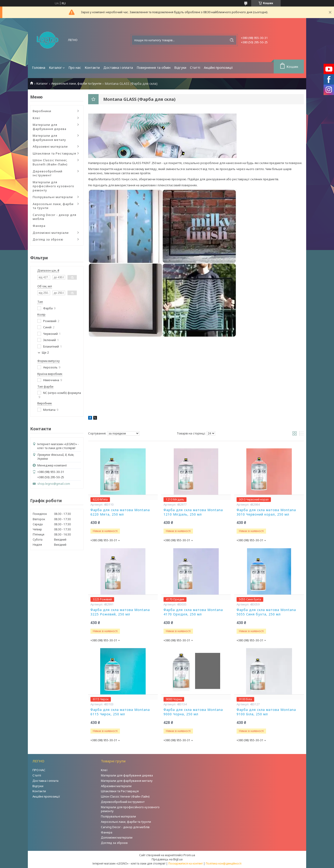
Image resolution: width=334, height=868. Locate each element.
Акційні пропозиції (218, 68)
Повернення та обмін (154, 68)
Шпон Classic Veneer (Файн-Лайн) (125, 796)
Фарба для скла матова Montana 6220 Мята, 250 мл (120, 512)
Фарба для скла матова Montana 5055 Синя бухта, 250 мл (266, 612)
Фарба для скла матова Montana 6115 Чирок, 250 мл (120, 712)
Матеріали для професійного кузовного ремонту (53, 186)
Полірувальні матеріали (53, 197)
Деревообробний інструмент (48, 173)
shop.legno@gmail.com (54, 484)
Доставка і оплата (118, 68)
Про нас (75, 68)
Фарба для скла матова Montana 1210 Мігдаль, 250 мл (193, 512)
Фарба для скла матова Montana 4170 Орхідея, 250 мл (193, 612)
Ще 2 (45, 353)
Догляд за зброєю (48, 239)
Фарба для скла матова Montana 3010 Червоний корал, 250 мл (266, 512)
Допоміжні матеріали (51, 233)
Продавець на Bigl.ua (167, 859)
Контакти (92, 68)
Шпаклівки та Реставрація (54, 153)
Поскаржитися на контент (186, 863)
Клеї (37, 118)
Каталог (55, 68)
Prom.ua (189, 855)
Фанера (39, 226)
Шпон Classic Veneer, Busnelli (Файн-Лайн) (50, 162)
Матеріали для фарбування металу (49, 138)
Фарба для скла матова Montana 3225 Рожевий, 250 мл (120, 612)
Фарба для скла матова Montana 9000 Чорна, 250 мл (193, 712)
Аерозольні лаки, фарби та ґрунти (76, 84)
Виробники (42, 111)
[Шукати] (232, 40)
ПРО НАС (39, 770)
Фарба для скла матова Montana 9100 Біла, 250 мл (266, 712)
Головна (39, 68)
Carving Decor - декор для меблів (55, 217)
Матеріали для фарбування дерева (50, 127)
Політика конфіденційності (224, 863)
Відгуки (180, 68)
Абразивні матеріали (50, 146)
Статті (195, 68)
